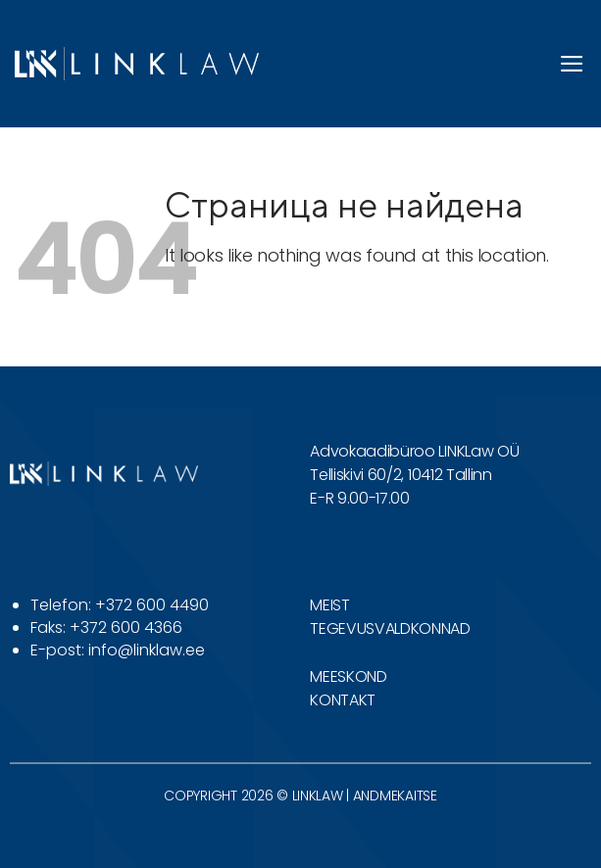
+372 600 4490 (152, 605)
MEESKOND (348, 676)
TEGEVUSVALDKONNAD (390, 628)
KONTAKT (343, 700)
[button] (573, 64)
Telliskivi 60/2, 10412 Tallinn (401, 475)
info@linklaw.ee (147, 650)
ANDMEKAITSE (395, 796)
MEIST (329, 605)
